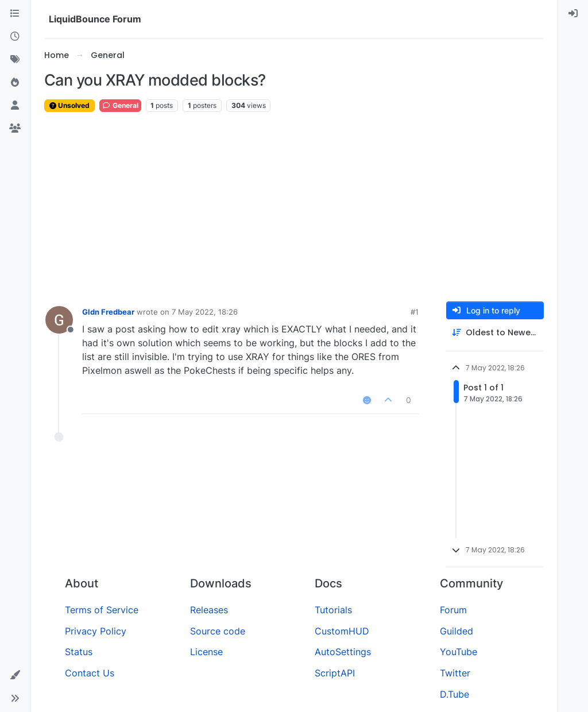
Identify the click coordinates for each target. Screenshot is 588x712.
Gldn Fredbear (108, 312)
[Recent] (15, 37)
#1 (415, 312)
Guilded (457, 631)
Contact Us (90, 673)
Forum (453, 610)
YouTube (459, 652)
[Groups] (15, 129)
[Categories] (15, 14)
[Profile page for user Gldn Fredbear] (59, 320)
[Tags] (15, 60)
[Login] (573, 14)
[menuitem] (573, 14)
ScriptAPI (335, 673)
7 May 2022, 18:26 (205, 312)
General (120, 105)
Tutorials (333, 610)
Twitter (455, 673)
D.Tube (454, 694)
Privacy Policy (96, 631)
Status (79, 652)
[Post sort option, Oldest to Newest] (495, 333)
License (206, 652)
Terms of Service (102, 610)
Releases (209, 610)
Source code (218, 631)
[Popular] (15, 83)
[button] (15, 675)
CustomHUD (342, 631)
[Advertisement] (294, 207)
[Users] (15, 106)
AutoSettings (343, 652)
